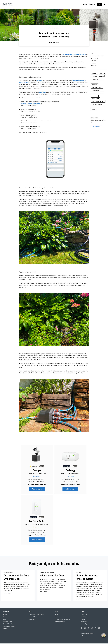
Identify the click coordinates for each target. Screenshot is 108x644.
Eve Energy (71, 470)
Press (5, 617)
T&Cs (56, 617)
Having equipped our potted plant (74, 54)
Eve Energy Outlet (37, 522)
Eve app (40, 81)
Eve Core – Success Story (36, 615)
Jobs (5, 619)
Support (83, 619)
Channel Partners (34, 617)
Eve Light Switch (97, 87)
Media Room (33, 619)
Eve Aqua (42, 92)
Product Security (8, 624)
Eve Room (95, 96)
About (5, 615)
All (92, 54)
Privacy (93, 63)
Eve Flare (95, 85)
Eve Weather (96, 107)
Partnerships (84, 624)
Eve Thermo (95, 99)
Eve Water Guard (97, 104)
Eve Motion (95, 90)
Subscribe (96, 126)
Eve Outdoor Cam (97, 93)
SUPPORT (92, 4)
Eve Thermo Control (98, 101)
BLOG (85, 4)
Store (99, 4)
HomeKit (94, 65)
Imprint (5, 629)
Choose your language (87, 633)
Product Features (97, 56)
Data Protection (8, 622)
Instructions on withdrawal (62, 619)
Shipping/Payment (60, 622)
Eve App (93, 61)
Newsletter (84, 622)
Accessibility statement (10, 626)
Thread (94, 110)
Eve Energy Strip (97, 82)
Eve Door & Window (98, 76)
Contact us (84, 615)
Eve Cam (102, 73)
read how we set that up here (31, 104)
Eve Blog (83, 617)
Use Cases (94, 58)
